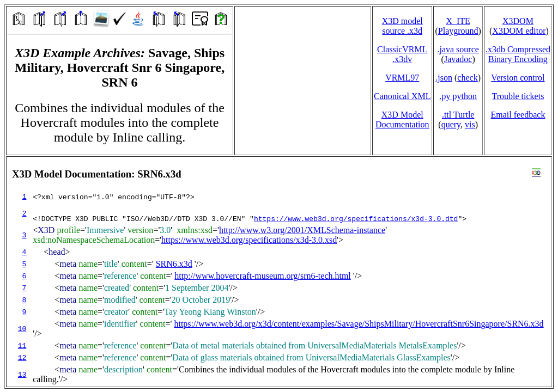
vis (470, 124)
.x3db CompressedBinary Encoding (518, 54)
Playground (458, 31)
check (467, 78)
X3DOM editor (519, 31)
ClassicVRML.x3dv (402, 54)
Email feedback (518, 115)
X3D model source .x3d (402, 26)
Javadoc (458, 59)
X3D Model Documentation (402, 120)
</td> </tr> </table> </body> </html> (279, 272)
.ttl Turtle (458, 115)
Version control (518, 78)
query (451, 124)
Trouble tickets (518, 96)
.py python (458, 96)
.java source (458, 49)
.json (444, 78)
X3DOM (518, 21)
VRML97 (402, 78)
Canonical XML (402, 96)
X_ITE (458, 21)
